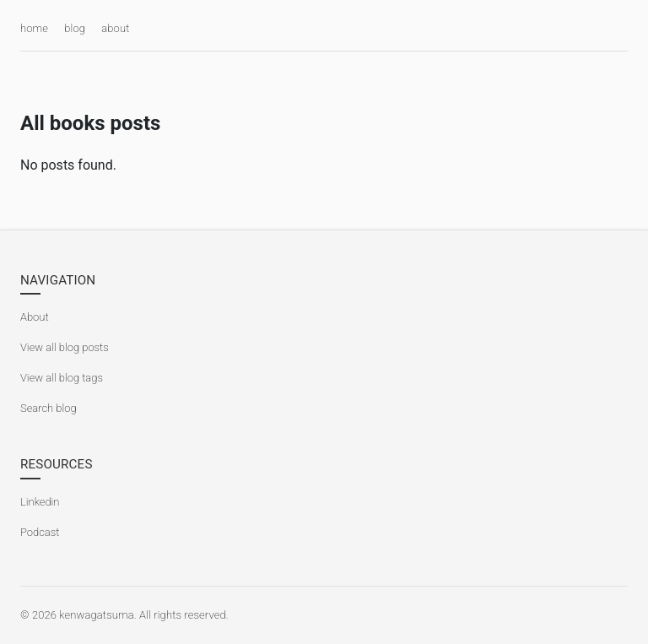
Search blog (49, 408)
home (34, 28)
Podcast (40, 532)
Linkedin (40, 502)
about (115, 28)
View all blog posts (65, 347)
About (35, 317)
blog (75, 28)
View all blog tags (62, 378)
